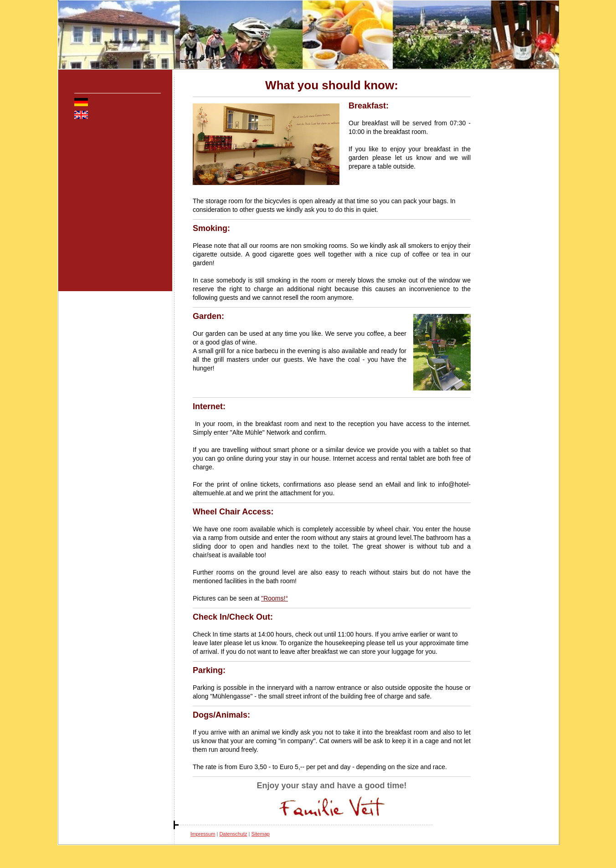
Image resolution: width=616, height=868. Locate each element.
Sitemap (261, 834)
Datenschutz (233, 834)
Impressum (203, 834)
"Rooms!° (275, 598)
